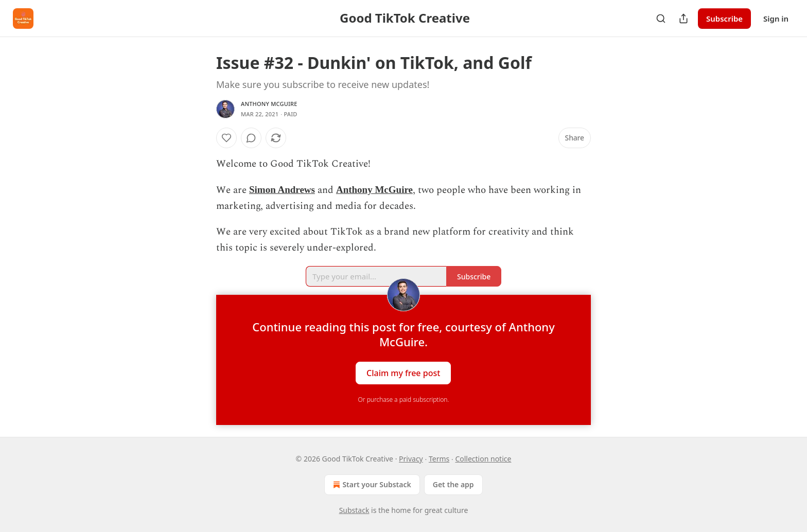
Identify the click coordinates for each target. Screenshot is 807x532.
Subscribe (724, 19)
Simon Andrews (282, 190)
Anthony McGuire (269, 104)
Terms (439, 459)
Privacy (411, 459)
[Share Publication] (683, 19)
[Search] (661, 19)
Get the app (453, 484)
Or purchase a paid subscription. (404, 400)
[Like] (226, 138)
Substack (354, 510)
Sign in (776, 19)
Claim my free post (403, 373)
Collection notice (483, 459)
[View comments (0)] (251, 138)
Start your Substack (371, 485)
